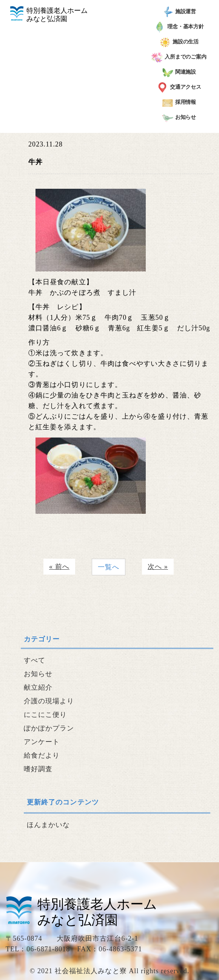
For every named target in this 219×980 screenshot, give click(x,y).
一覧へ (109, 567)
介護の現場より (49, 701)
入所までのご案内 (179, 57)
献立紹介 (38, 687)
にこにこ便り (45, 715)
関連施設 (179, 72)
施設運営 (179, 12)
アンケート (42, 742)
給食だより (42, 755)
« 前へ (59, 567)
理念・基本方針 (179, 27)
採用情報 (179, 103)
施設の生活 (179, 42)
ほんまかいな (48, 825)
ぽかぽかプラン (49, 728)
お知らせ (179, 118)
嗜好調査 (38, 769)
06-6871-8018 (48, 949)
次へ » (158, 567)
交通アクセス (179, 88)
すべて (35, 660)
